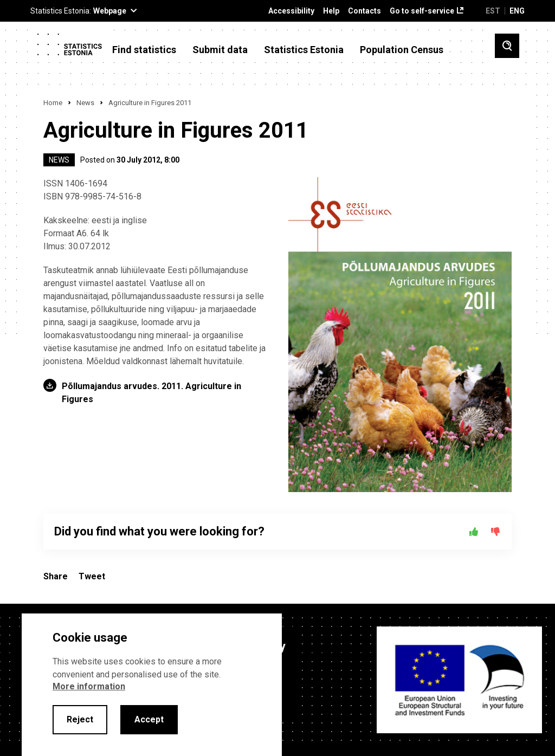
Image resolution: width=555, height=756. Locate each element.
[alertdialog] (152, 685)
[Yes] (474, 532)
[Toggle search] (507, 46)
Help (331, 11)
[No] (495, 532)
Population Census (402, 50)
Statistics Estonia (304, 50)
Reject (80, 719)
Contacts (364, 11)
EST (493, 11)
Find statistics (144, 50)
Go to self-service (422, 11)
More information (89, 686)
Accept (149, 719)
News (85, 103)
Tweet (92, 576)
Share (56, 576)
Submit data (220, 50)
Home (53, 103)
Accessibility (291, 11)
